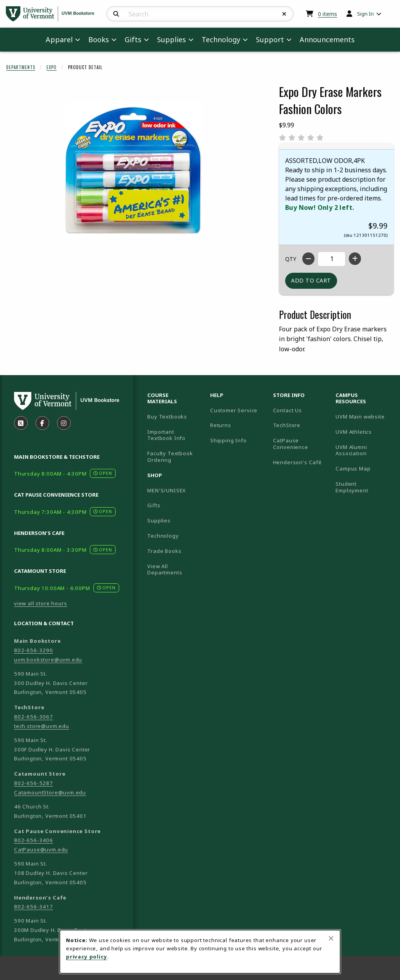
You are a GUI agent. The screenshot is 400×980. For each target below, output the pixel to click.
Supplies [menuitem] (171, 39)
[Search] (116, 14)
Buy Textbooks (167, 417)
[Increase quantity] (355, 259)
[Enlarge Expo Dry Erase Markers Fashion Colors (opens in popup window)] (133, 170)
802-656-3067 (34, 717)
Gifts (154, 505)
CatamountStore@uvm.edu (50, 792)
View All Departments (165, 570)
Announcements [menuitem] (327, 39)
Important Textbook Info (166, 435)
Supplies (159, 520)
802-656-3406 (34, 840)
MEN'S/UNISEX (167, 490)
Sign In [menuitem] (365, 14)
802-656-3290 (34, 650)
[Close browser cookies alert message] (331, 938)
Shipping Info (229, 440)
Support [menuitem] (270, 39)
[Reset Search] (284, 14)
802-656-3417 (34, 907)
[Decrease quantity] (308, 259)
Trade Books (164, 551)
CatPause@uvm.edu (41, 849)
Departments (21, 67)
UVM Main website (364, 416)
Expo (52, 67)
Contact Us (287, 410)
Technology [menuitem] (221, 39)
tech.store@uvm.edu (42, 726)
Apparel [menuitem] (59, 39)
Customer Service (234, 410)
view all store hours (41, 603)
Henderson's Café (297, 462)
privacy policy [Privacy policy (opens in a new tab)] (87, 957)
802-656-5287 (34, 783)
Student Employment (364, 487)
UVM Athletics (364, 432)
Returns (221, 425)
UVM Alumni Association (364, 450)
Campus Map (364, 468)
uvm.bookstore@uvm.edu (48, 660)
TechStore (287, 425)
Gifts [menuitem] (133, 39)
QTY (291, 259)
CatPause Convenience (291, 444)
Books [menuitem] (99, 39)
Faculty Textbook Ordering (170, 457)
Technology (163, 536)
